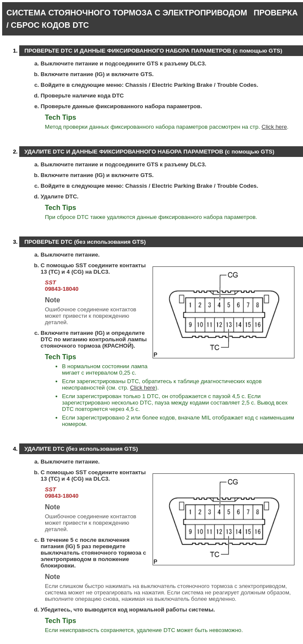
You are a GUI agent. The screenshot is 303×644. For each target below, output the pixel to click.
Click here (274, 127)
